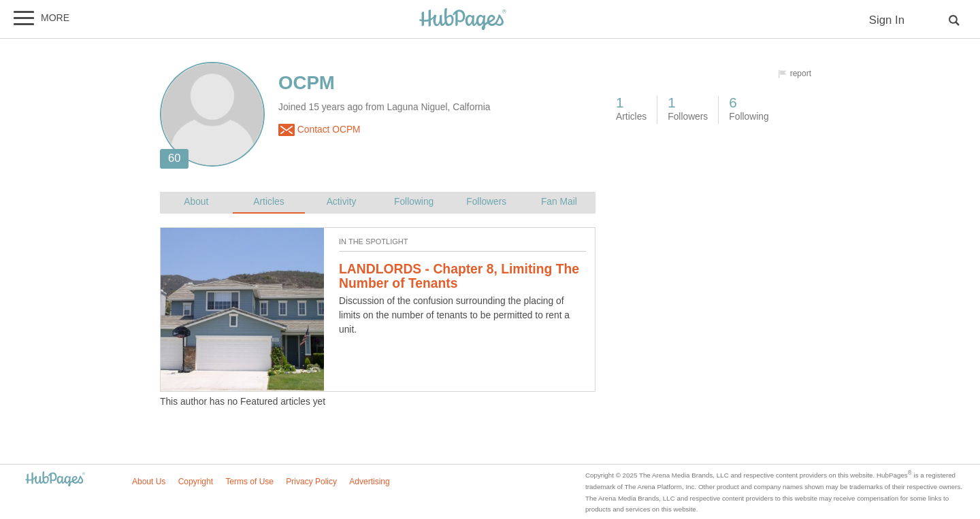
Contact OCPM (320, 130)
